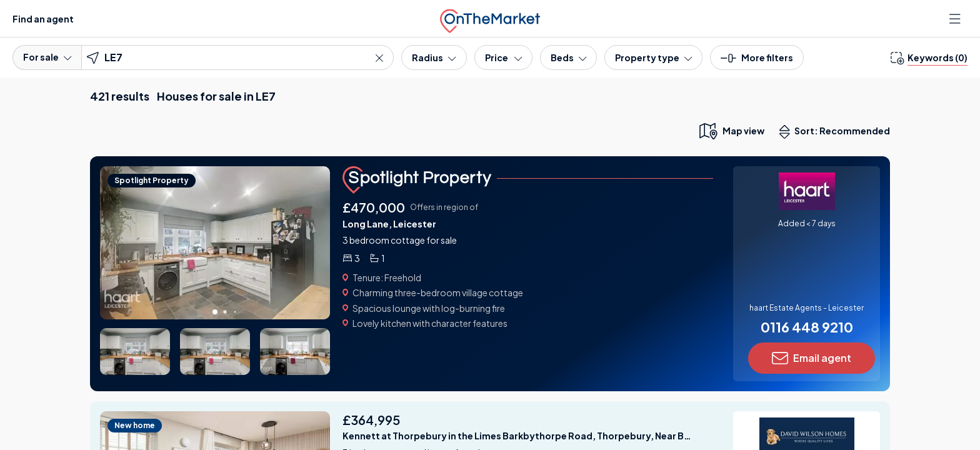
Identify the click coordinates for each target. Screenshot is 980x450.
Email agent (812, 358)
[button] (757, 62)
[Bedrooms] (568, 57)
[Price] (503, 57)
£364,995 (371, 420)
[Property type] (653, 57)
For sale (47, 57)
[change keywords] (929, 57)
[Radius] (434, 57)
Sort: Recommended (837, 132)
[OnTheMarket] (490, 18)
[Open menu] (956, 19)
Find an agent (43, 19)
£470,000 (374, 207)
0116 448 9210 (807, 327)
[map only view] (731, 131)
